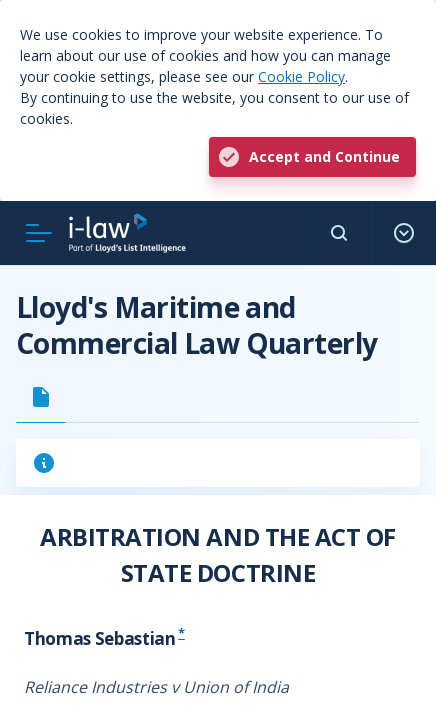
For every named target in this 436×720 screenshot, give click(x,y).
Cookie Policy (301, 76)
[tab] (41, 397)
